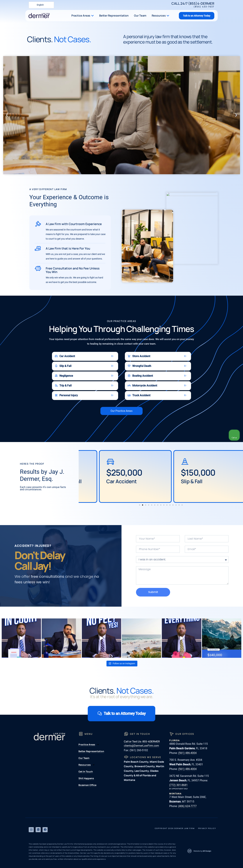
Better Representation (91, 751)
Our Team (84, 758)
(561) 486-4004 (187, 753)
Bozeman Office (87, 785)
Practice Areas (89, 745)
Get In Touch (86, 772)
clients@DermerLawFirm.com (141, 746)
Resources (87, 765)
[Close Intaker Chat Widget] (232, 760)
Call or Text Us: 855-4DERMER (142, 741)
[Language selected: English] (41, 5)
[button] (7, 115)
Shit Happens (86, 778)
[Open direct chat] (225, 760)
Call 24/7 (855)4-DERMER (193, 5)
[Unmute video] (183, 760)
